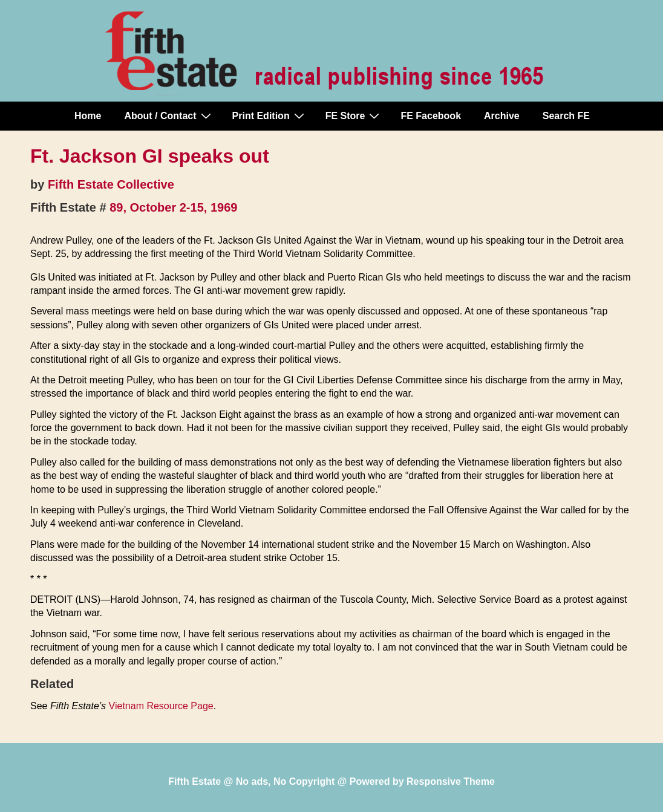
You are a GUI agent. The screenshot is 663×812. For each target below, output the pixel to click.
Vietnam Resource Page (161, 706)
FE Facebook (431, 116)
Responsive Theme (451, 781)
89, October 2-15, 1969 (173, 207)
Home (88, 116)
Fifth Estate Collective (111, 184)
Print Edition (270, 115)
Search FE (566, 116)
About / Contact (169, 115)
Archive (502, 116)
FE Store (354, 115)
